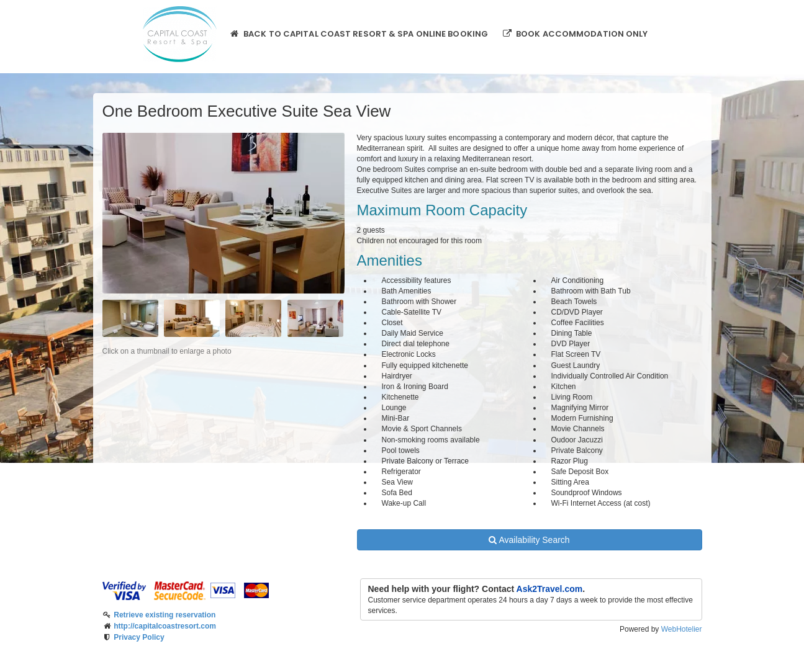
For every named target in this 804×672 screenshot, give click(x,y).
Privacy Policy (139, 637)
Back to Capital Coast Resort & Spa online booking (359, 34)
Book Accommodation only (575, 34)
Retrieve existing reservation (165, 615)
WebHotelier (682, 629)
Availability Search (529, 540)
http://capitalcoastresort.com (165, 626)
